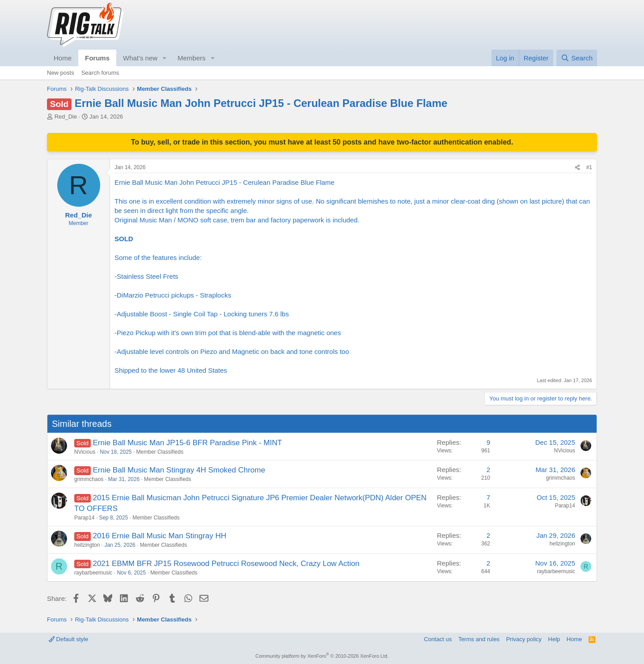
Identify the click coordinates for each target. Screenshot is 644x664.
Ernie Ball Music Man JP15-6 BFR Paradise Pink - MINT (187, 443)
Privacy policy (524, 639)
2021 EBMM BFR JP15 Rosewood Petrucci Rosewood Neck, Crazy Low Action (226, 564)
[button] (165, 58)
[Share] (577, 168)
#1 (589, 167)
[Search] (577, 58)
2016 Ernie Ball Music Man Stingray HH (159, 536)
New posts (61, 73)
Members (192, 58)
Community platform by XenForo (322, 656)
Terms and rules (479, 639)
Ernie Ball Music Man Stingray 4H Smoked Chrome (179, 470)
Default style (68, 639)
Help (554, 639)
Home (63, 58)
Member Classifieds (160, 452)
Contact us (438, 639)
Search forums (100, 73)
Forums (97, 58)
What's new (140, 58)
